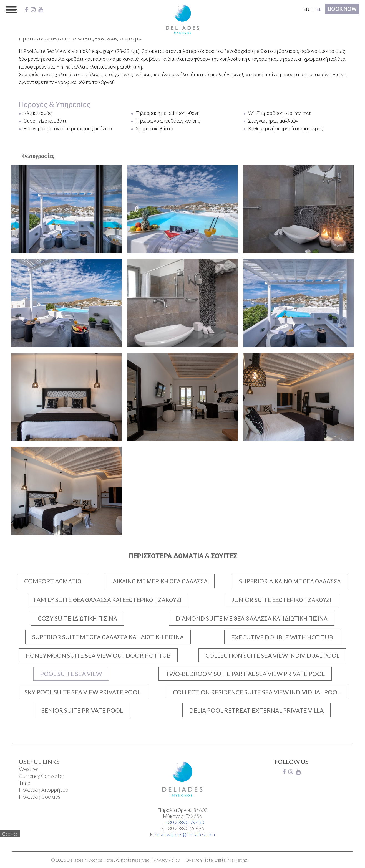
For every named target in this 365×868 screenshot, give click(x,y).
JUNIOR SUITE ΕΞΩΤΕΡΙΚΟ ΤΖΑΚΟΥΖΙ (282, 600)
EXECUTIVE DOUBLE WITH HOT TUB (282, 637)
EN (306, 9)
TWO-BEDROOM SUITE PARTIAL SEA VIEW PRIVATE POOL (245, 674)
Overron (194, 860)
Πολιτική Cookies (40, 797)
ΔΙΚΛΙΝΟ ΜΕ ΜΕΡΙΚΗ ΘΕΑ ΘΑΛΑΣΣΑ (160, 581)
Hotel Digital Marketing (225, 860)
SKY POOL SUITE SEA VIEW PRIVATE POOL (83, 692)
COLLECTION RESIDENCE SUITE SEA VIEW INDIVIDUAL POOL (257, 692)
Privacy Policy (167, 860)
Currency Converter (42, 776)
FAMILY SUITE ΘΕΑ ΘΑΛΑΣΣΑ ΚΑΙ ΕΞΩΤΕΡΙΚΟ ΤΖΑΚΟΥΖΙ (108, 600)
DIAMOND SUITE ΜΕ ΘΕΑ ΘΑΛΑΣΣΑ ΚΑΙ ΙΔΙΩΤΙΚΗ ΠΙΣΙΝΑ (252, 618)
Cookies (10, 834)
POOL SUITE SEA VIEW (71, 674)
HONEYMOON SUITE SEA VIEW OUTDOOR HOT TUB (98, 655)
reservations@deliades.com (185, 834)
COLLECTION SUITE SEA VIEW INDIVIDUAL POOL (272, 655)
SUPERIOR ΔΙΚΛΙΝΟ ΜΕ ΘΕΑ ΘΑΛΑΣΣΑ (290, 581)
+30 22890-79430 (185, 822)
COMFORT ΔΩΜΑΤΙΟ (53, 581)
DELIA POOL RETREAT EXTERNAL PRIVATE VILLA (256, 710)
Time (25, 783)
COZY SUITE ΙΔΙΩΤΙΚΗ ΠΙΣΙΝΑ (77, 618)
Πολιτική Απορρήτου (44, 790)
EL (319, 9)
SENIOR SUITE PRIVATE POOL (82, 710)
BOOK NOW (342, 9)
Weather (29, 769)
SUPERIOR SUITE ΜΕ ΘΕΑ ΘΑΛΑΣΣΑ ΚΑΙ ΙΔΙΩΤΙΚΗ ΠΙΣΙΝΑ (108, 637)
